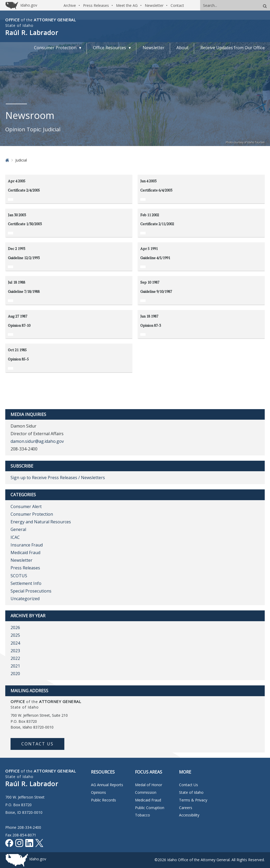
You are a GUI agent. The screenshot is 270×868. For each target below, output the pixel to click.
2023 (15, 651)
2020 (15, 674)
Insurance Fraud (27, 545)
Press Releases (96, 5)
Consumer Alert (26, 506)
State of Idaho (191, 792)
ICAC (15, 537)
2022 (15, 658)
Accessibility (189, 815)
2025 (15, 635)
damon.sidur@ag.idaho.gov (37, 441)
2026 (15, 628)
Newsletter (154, 5)
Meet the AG (127, 5)
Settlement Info (26, 583)
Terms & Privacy (193, 800)
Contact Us (37, 744)
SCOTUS (19, 576)
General (18, 529)
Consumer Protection (32, 514)
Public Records (103, 800)
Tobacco (143, 815)
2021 (15, 666)
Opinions (98, 792)
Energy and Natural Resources (41, 522)
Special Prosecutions (31, 591)
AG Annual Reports (107, 785)
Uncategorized (25, 599)
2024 (15, 643)
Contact (177, 5)
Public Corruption (150, 808)
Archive (70, 5)
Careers (186, 808)
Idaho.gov (38, 859)
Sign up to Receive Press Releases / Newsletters (58, 478)
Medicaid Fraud (25, 553)
